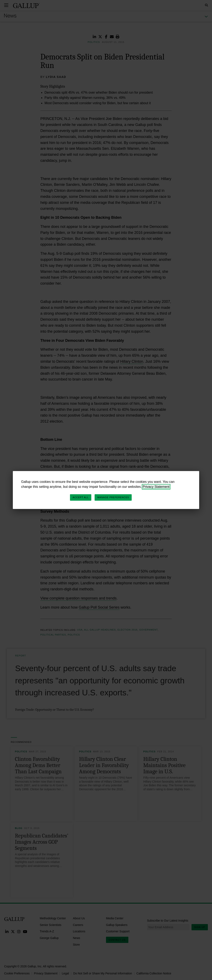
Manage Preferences (113, 497)
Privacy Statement (156, 487)
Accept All (81, 497)
